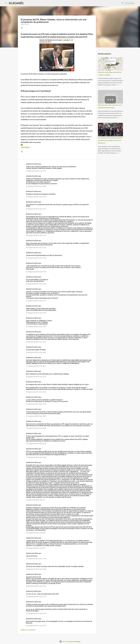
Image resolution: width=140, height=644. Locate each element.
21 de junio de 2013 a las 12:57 (36, 209)
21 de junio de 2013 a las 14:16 (36, 313)
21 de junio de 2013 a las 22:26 (36, 444)
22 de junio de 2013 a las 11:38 (36, 559)
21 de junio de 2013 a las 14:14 (36, 301)
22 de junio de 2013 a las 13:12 (36, 586)
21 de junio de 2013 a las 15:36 (36, 342)
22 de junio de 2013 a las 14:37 (36, 613)
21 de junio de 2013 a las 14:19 (36, 327)
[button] (22, 28)
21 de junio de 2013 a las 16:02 (36, 352)
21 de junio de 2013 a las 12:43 (36, 197)
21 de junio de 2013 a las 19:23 (36, 416)
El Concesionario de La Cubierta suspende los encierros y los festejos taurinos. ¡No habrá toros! (110, 140)
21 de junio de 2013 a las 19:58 (36, 428)
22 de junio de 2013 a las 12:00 (36, 569)
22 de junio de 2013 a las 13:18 (36, 597)
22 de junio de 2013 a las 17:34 (36, 626)
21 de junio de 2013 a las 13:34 (36, 258)
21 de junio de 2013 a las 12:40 (36, 186)
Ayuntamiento (26, 147)
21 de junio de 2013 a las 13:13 (36, 235)
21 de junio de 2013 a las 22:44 (36, 457)
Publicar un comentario (28, 630)
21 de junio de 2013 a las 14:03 (36, 284)
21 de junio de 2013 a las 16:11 (36, 366)
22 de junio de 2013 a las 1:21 (36, 500)
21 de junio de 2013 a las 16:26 (36, 392)
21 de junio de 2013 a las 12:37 (36, 171)
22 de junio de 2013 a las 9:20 (36, 533)
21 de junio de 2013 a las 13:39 (36, 272)
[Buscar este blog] (125, 3)
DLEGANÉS (16, 3)
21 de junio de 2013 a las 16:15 (36, 377)
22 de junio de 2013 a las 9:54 (36, 548)
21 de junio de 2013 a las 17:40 (36, 404)
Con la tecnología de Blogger (70, 642)
